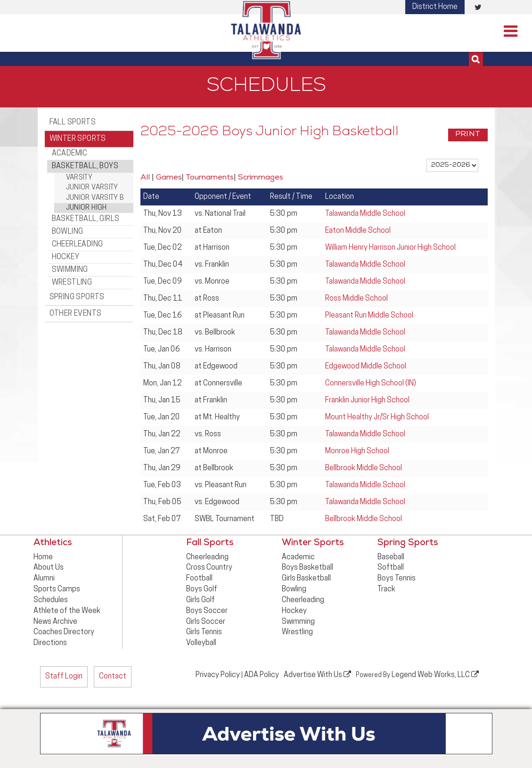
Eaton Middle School (358, 231)
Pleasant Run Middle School (369, 316)
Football (199, 579)
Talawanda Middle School (365, 214)
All (145, 178)
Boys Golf (202, 589)
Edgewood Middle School (366, 367)
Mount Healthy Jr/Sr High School (377, 417)
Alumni (44, 579)
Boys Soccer (207, 611)
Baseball (391, 557)
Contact (113, 677)
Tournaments (210, 178)
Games (169, 178)
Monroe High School (357, 451)
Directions (50, 643)
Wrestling (72, 283)
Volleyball (201, 643)
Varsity (79, 178)
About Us (49, 568)
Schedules (51, 600)
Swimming (70, 270)
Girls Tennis (204, 632)
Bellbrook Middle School (364, 468)
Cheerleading (78, 245)
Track (386, 589)
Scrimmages (261, 178)
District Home (435, 7)
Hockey (65, 257)
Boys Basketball (307, 568)
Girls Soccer (206, 622)
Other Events (76, 314)
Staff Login (64, 677)
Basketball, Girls (86, 219)
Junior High (86, 208)
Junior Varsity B (95, 198)
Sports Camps (57, 589)
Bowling (68, 232)
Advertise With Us (317, 675)
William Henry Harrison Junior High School (390, 248)
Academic (70, 154)
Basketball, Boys (85, 166)
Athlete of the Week (67, 611)
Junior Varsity (92, 188)
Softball (391, 568)
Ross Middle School (356, 299)
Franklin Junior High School (367, 400)
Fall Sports (73, 123)
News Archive (55, 622)
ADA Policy (262, 675)
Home (43, 557)
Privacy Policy (218, 675)
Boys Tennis (397, 579)
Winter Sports (78, 139)
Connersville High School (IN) (371, 384)
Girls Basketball (306, 579)
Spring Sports (77, 297)
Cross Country (209, 568)
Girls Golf (201, 600)
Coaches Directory (64, 632)
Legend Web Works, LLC (435, 675)
